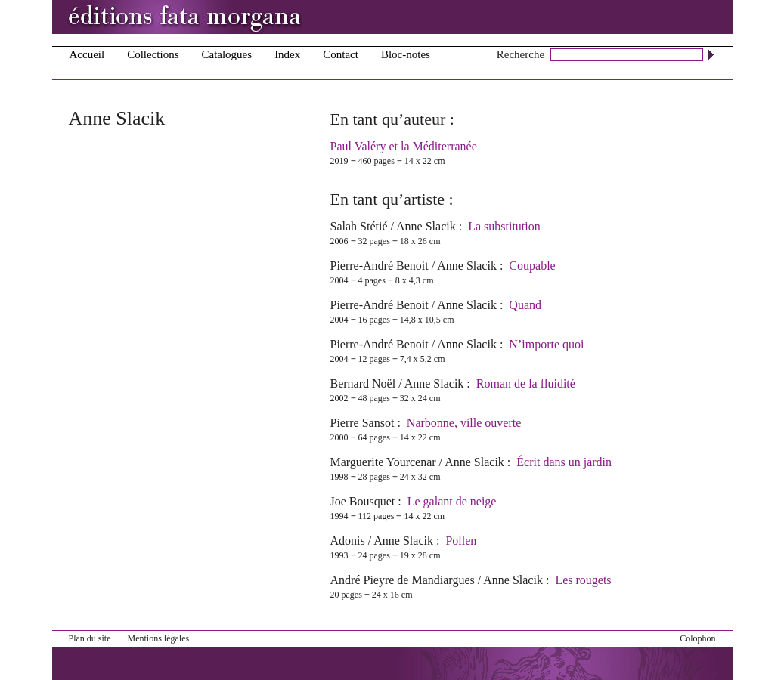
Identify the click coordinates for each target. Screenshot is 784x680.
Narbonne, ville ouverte (464, 423)
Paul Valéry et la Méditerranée (404, 146)
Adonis (348, 541)
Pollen (461, 541)
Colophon (697, 638)
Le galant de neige (452, 501)
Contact (341, 54)
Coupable (532, 266)
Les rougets (583, 580)
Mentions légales (159, 638)
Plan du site (90, 638)
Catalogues (226, 54)
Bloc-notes (406, 54)
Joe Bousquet (363, 501)
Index (287, 54)
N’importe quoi (546, 344)
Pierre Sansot (363, 423)
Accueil (87, 54)
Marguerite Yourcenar (383, 462)
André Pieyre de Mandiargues (403, 580)
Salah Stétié (359, 226)
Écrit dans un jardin (564, 462)
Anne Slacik (426, 226)
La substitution (504, 226)
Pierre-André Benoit (380, 266)
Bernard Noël (363, 383)
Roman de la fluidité (526, 383)
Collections (153, 54)
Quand (525, 305)
